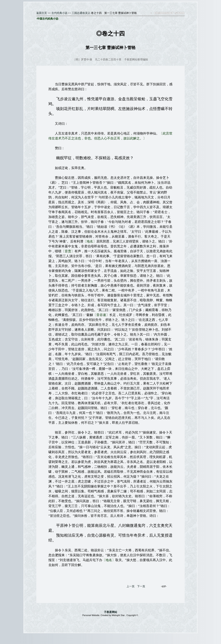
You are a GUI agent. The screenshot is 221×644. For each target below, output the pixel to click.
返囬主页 (42, 13)
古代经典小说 (59, 13)
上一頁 (130, 586)
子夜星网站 (110, 612)
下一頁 (141, 586)
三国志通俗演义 (81, 13)
